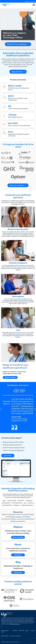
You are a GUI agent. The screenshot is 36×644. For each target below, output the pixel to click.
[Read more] (18, 567)
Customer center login (30, 1)
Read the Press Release (18, 44)
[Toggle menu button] (34, 5)
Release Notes (5, 636)
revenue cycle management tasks (24, 233)
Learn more (8, 456)
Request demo (18, 72)
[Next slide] (35, 409)
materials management (18, 267)
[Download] (18, 550)
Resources (22, 631)
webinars (19, 517)
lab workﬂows (17, 334)
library (28, 517)
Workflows (15, 631)
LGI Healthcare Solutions (15, 624)
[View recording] (18, 532)
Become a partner (18, 185)
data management (23, 301)
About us (27, 631)
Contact (33, 631)
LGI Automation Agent (5, 631)
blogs (14, 517)
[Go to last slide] (1, 409)
